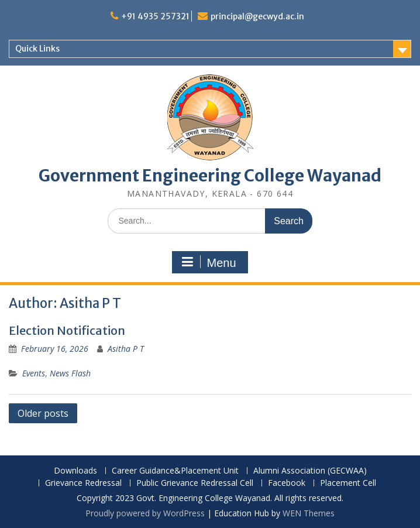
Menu (208, 262)
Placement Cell (348, 483)
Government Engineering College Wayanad (210, 176)
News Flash (70, 373)
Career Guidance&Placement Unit (175, 471)
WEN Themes (309, 513)
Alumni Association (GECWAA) (310, 471)
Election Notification (67, 330)
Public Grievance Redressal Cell (195, 483)
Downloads (75, 471)
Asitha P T (126, 349)
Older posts (43, 413)
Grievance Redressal (83, 483)
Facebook (287, 483)
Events (34, 373)
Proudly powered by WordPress (145, 513)
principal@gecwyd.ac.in (257, 16)
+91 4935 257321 (155, 16)
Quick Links (37, 49)
